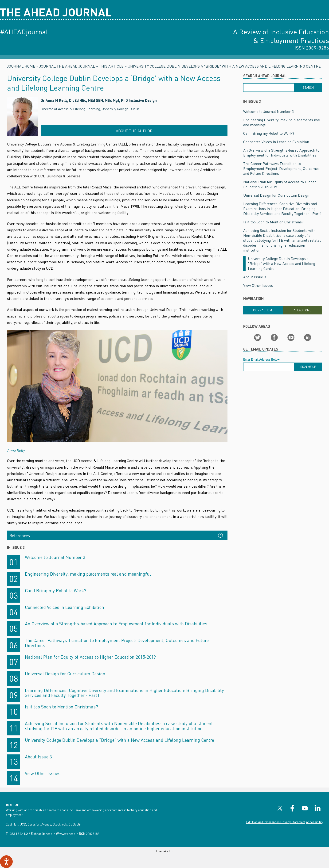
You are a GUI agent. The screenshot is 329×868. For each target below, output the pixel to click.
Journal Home (21, 66)
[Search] (308, 88)
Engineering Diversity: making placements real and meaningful (88, 574)
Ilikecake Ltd (165, 851)
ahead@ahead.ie (44, 834)
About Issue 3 (38, 757)
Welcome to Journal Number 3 (55, 557)
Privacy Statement (293, 822)
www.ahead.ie (69, 834)
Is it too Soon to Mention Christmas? (61, 707)
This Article (111, 66)
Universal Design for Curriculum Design (65, 674)
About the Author (134, 131)
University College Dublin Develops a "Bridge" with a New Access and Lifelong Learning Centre (224, 66)
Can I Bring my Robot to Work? (56, 591)
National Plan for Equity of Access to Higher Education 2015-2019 (90, 657)
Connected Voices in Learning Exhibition (65, 607)
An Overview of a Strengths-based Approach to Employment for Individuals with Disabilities (116, 624)
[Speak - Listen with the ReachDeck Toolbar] (6, 862)
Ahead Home (302, 310)
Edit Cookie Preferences (263, 822)
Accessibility (315, 822)
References (20, 535)
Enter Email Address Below (261, 359)
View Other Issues (43, 773)
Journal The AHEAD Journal (67, 66)
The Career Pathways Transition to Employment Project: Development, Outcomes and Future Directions (117, 643)
